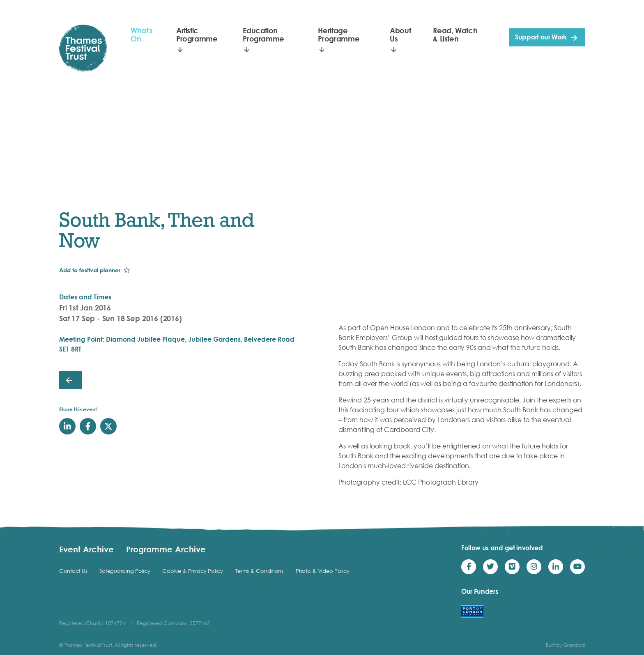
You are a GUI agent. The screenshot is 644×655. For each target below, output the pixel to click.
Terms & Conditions (259, 571)
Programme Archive (166, 549)
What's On (142, 34)
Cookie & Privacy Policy (192, 571)
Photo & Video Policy (323, 571)
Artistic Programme (197, 34)
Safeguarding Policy (125, 571)
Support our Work (541, 37)
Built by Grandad (565, 645)
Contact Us (73, 571)
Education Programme (263, 34)
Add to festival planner (90, 270)
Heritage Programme (339, 34)
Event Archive (86, 549)
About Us (400, 34)
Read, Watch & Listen (455, 34)
